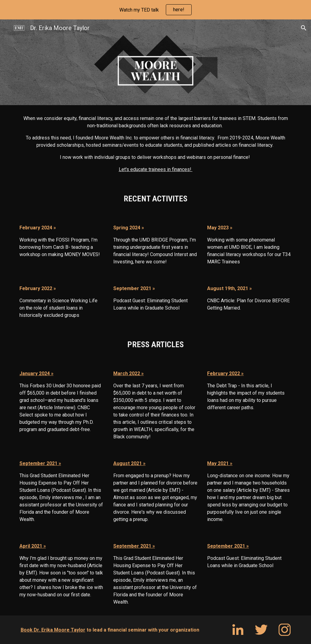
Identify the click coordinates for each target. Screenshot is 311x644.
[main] (156, 144)
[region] (155, 10)
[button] (304, 28)
